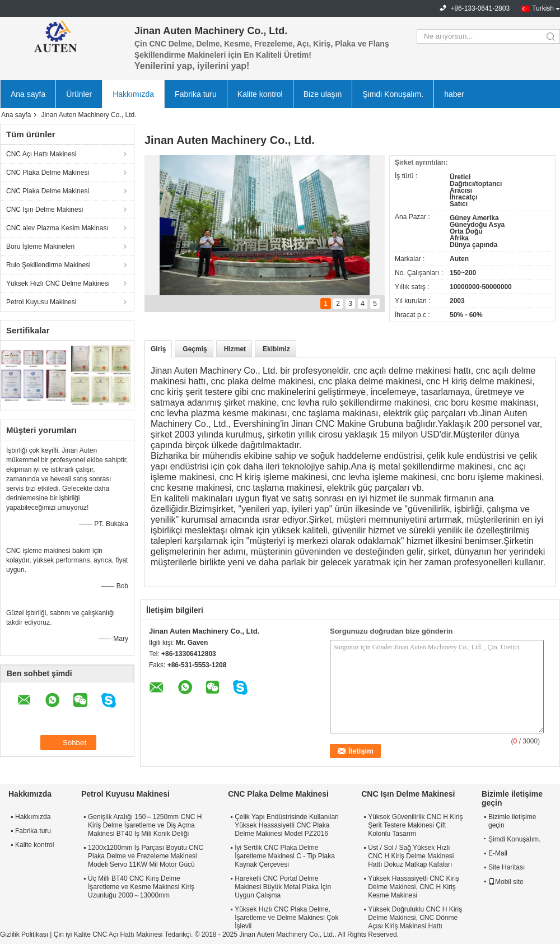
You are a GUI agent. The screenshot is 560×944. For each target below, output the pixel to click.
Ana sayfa (28, 94)
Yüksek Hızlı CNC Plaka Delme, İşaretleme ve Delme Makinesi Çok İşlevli (286, 918)
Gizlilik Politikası (24, 934)
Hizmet (235, 349)
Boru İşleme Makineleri (40, 247)
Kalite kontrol (260, 94)
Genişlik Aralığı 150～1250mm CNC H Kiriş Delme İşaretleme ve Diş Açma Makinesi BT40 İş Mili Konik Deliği (145, 825)
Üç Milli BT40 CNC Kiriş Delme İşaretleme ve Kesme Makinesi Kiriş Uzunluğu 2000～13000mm (141, 887)
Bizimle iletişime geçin (512, 821)
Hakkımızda (133, 94)
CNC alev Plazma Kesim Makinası (57, 228)
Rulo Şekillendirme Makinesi (48, 265)
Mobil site (506, 882)
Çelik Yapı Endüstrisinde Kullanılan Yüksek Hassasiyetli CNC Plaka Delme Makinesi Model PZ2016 (287, 825)
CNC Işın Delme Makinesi (45, 210)
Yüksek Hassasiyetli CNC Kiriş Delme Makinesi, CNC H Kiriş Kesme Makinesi (414, 887)
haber (454, 94)
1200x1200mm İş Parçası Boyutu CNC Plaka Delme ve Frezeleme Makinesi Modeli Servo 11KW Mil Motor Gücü (146, 856)
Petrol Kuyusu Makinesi (41, 302)
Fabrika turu (196, 94)
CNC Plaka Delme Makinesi (48, 173)
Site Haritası (507, 867)
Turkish (543, 8)
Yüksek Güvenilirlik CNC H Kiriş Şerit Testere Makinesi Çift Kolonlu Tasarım (415, 825)
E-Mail (498, 853)
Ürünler (79, 94)
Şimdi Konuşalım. (393, 94)
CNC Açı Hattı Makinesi (41, 154)
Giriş (158, 349)
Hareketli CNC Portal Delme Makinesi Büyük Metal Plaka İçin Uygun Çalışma (283, 887)
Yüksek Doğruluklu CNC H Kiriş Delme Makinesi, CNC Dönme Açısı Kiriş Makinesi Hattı (415, 918)
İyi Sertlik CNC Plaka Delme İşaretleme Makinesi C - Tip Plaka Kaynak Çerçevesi (285, 856)
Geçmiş (195, 349)
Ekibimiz (276, 349)
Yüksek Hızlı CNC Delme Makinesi (58, 283)
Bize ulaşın (323, 94)
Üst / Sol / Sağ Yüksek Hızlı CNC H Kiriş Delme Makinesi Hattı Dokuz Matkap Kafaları (411, 856)
